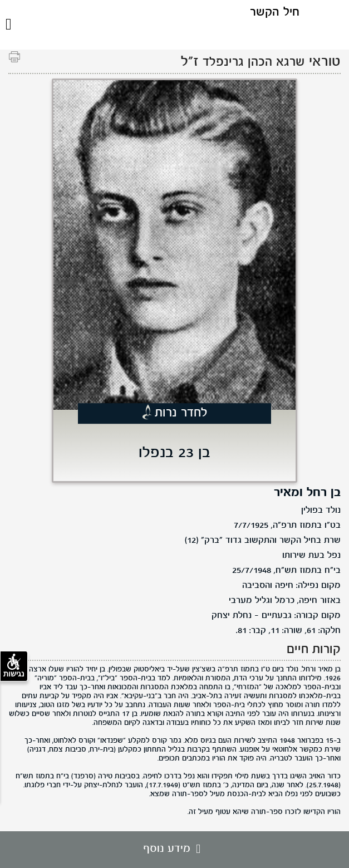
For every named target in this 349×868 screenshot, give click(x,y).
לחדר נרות (181, 413)
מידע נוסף (175, 849)
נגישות (14, 666)
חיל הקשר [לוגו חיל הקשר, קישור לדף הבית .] (275, 13)
